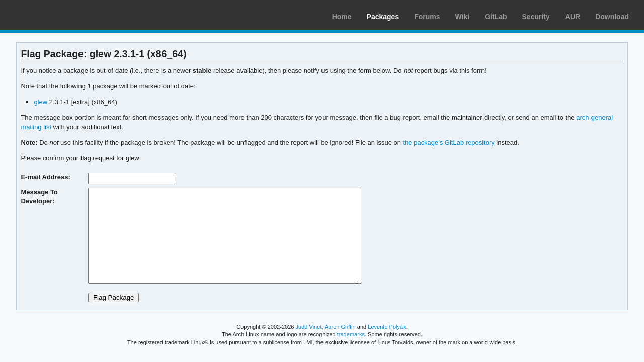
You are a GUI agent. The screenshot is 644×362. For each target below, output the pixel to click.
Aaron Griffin (340, 327)
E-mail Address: (45, 177)
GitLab (496, 17)
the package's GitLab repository (449, 143)
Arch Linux (55, 15)
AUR (573, 17)
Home (342, 17)
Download (612, 17)
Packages (383, 17)
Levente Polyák (387, 327)
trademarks (351, 334)
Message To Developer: (39, 196)
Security (536, 17)
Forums (427, 17)
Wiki (463, 17)
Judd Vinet (309, 327)
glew (41, 102)
